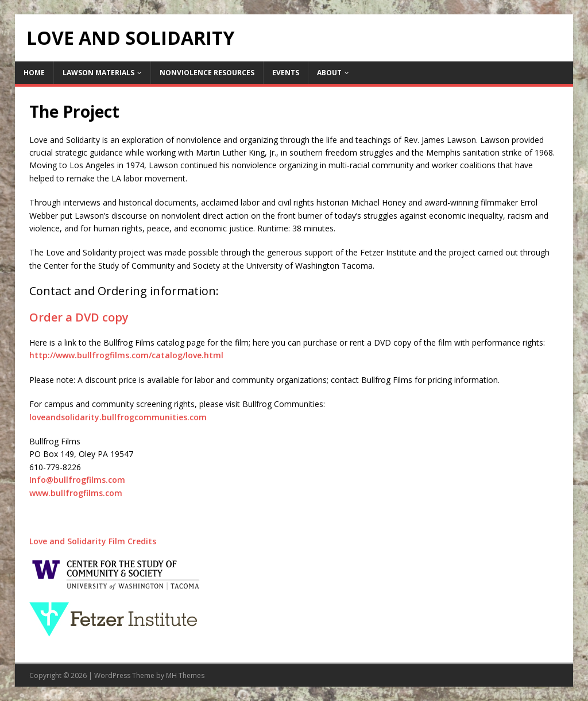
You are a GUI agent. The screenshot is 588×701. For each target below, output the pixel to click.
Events (286, 73)
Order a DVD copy (79, 317)
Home (34, 73)
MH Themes (185, 675)
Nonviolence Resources (207, 73)
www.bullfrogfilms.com (76, 493)
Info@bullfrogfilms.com (77, 480)
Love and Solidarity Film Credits (93, 541)
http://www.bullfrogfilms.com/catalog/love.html (126, 355)
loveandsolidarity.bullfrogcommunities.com (118, 417)
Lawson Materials (98, 73)
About (329, 73)
